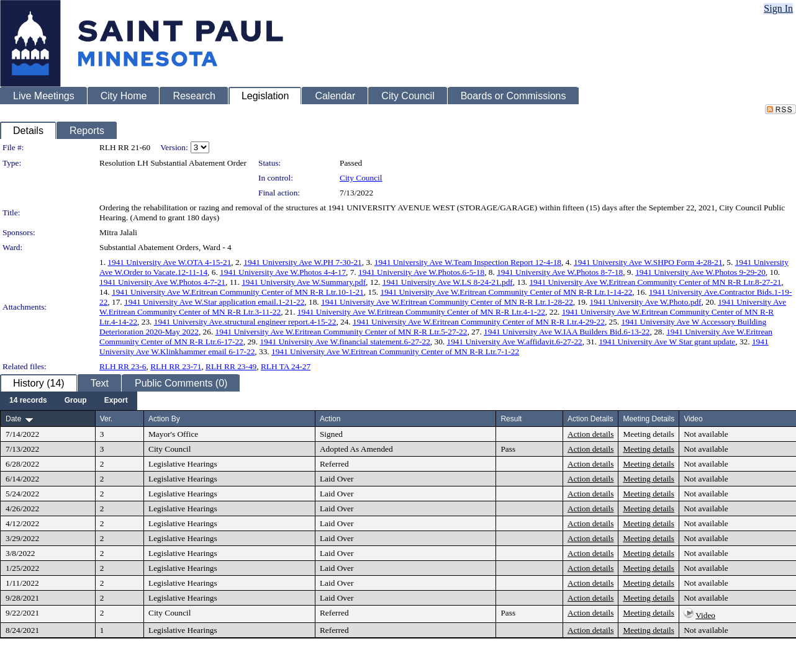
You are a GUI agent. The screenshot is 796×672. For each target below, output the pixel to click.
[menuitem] (28, 401)
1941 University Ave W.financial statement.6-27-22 (345, 342)
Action (330, 419)
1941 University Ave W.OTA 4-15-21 (169, 262)
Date (13, 419)
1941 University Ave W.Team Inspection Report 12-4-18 (468, 262)
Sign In (778, 8)
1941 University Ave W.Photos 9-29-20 (700, 272)
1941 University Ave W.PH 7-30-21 (302, 262)
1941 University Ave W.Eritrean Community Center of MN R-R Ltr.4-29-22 (479, 322)
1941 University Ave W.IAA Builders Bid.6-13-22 (567, 332)
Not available (706, 434)
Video (705, 615)
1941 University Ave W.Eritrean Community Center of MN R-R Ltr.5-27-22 (341, 332)
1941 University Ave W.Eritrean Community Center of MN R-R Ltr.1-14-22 (507, 292)
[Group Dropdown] (76, 401)
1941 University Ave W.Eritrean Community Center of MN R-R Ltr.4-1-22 (421, 312)
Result (511, 419)
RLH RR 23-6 (123, 366)
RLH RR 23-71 (176, 366)
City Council (361, 178)
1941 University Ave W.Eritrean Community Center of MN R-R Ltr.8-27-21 (655, 282)
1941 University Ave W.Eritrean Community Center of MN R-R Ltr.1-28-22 (447, 302)
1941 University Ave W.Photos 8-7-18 (560, 272)
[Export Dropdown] (116, 401)
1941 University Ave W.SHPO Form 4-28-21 (648, 262)
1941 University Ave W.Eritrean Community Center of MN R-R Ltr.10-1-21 (238, 292)
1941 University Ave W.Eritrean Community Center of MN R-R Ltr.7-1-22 (395, 352)
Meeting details (649, 434)
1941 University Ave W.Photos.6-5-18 (421, 272)
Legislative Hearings (183, 464)
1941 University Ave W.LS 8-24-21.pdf (448, 282)
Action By (164, 419)
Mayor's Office (173, 434)
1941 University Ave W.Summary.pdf (304, 282)
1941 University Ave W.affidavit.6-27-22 (514, 342)
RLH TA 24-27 (286, 366)
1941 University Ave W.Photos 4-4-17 (283, 272)
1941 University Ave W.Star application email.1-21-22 (214, 302)
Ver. (106, 419)
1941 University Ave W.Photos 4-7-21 (162, 282)
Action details (590, 434)
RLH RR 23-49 (231, 366)
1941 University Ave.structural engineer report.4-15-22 (245, 322)
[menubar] (69, 401)
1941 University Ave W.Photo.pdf (645, 302)
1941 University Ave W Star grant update (667, 342)
